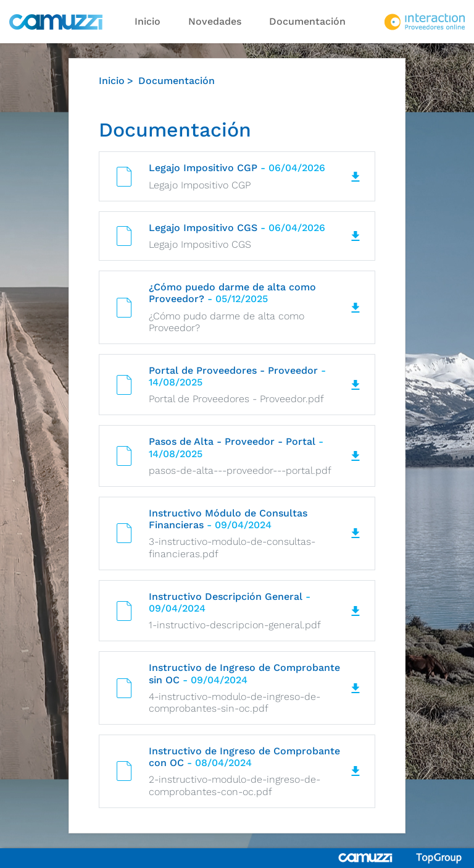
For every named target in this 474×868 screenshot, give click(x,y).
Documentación (307, 21)
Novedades (215, 21)
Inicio (148, 21)
